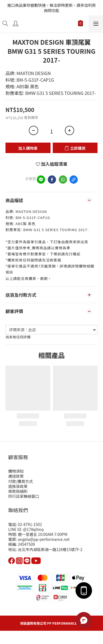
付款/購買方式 (21, 481)
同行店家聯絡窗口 (24, 496)
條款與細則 (18, 491)
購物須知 (16, 471)
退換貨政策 (18, 486)
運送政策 (16, 476)
